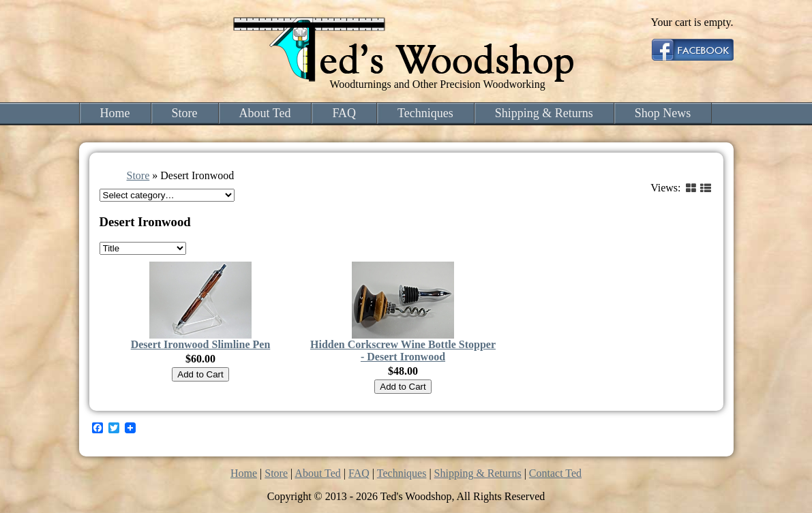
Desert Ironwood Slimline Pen (201, 344)
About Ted (265, 113)
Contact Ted (555, 473)
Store (185, 113)
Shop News (663, 113)
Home (115, 113)
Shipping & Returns (544, 113)
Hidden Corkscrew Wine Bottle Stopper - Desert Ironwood (403, 351)
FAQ (344, 113)
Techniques (425, 113)
